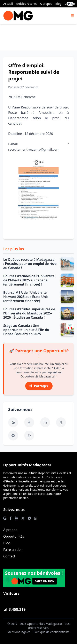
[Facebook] (29, 422)
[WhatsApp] (29, 436)
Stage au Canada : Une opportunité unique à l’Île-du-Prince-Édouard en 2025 (27, 330)
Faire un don (13, 550)
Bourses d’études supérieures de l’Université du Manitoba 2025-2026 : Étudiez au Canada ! (29, 313)
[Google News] (13, 422)
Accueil (8, 4)
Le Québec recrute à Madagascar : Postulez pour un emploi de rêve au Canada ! (30, 264)
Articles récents (26, 4)
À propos (46, 4)
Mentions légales (19, 632)
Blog (59, 4)
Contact (9, 556)
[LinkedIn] (45, 422)
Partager (39, 386)
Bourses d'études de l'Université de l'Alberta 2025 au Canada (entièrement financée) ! (29, 280)
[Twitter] (61, 422)
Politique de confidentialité (52, 632)
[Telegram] (13, 436)
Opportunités (14, 536)
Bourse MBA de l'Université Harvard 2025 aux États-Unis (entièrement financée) (26, 297)
